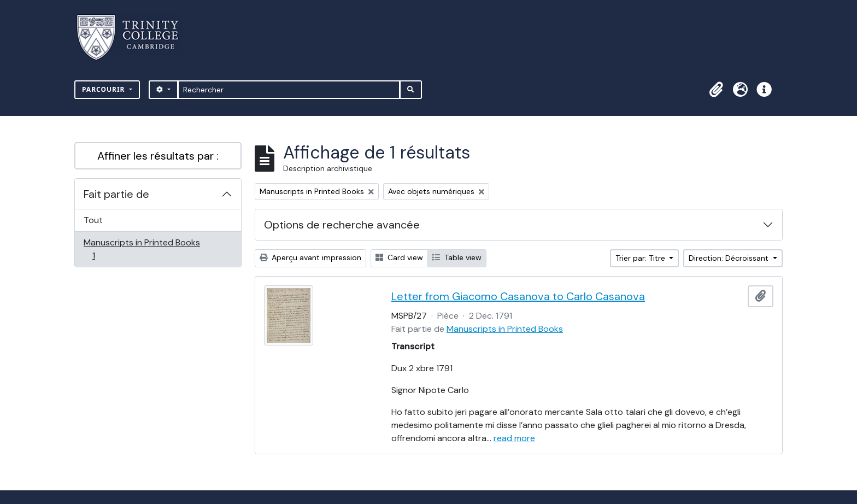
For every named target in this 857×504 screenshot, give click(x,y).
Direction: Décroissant (730, 258)
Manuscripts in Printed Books (142, 249)
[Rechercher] (289, 90)
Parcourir (105, 89)
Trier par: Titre (641, 258)
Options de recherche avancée (342, 225)
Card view (399, 257)
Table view (457, 257)
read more (514, 438)
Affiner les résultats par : (158, 156)
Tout (93, 220)
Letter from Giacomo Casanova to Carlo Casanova (518, 296)
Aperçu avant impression (310, 257)
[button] (716, 90)
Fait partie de (116, 194)
